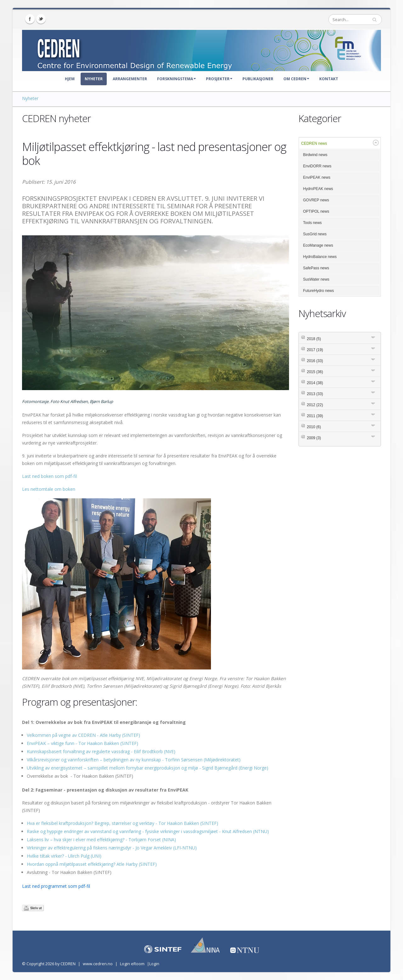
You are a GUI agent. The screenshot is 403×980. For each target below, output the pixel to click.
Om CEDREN (296, 79)
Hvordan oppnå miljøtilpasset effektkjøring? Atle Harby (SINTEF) (92, 864)
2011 (315, 416)
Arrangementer (130, 79)
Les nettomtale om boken (49, 489)
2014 (315, 383)
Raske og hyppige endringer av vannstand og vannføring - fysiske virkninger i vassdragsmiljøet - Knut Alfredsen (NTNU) (148, 831)
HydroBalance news (320, 257)
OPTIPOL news (316, 211)
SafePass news (316, 268)
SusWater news (316, 279)
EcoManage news (318, 245)
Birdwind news (315, 155)
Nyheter (94, 79)
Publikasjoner (258, 79)
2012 (315, 405)
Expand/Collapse (376, 143)
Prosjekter (219, 79)
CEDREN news (314, 143)
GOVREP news (316, 200)
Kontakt (329, 79)
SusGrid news (315, 234)
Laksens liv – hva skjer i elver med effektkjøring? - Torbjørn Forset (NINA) (101, 840)
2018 (314, 339)
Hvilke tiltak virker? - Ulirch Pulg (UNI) (64, 856)
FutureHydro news (319, 291)
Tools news (312, 223)
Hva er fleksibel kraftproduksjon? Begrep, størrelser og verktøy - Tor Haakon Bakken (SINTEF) (122, 823)
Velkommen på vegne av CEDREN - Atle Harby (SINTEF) (83, 735)
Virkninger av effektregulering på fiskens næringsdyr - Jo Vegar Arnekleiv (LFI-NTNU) (112, 848)
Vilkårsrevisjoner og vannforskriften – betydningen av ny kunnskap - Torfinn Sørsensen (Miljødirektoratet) (134, 760)
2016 (315, 361)
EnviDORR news (317, 166)
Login (154, 964)
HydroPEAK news (318, 189)
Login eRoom (132, 964)
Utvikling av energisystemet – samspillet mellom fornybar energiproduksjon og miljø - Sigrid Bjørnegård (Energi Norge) (148, 768)
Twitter (41, 19)
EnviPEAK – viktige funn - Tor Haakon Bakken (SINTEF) (82, 743)
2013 (315, 394)
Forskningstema (176, 79)
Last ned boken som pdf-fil (49, 476)
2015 (315, 372)
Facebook (30, 19)
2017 (315, 350)
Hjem (70, 79)
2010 (314, 427)
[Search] (355, 20)
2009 (314, 438)
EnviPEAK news (317, 177)
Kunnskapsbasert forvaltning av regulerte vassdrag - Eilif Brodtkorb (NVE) (101, 751)
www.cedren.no (98, 964)
